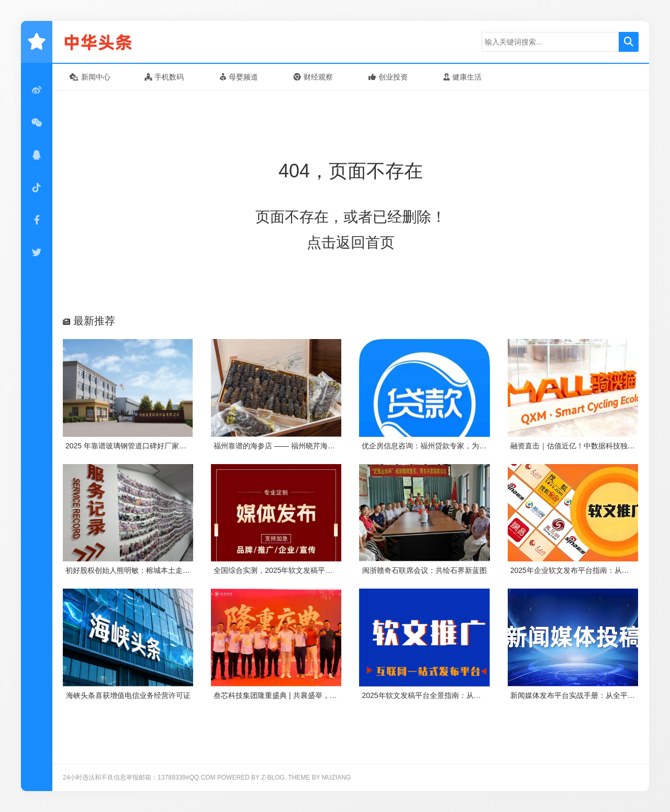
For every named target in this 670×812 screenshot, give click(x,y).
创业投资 (388, 77)
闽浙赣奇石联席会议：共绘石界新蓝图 (425, 570)
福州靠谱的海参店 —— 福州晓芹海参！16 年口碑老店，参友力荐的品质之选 (338, 446)
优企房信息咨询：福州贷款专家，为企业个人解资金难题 (453, 446)
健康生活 (462, 77)
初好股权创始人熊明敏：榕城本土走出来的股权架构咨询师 (161, 570)
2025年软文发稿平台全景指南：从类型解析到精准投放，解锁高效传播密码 (483, 695)
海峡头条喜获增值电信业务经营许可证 (128, 695)
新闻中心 (90, 77)
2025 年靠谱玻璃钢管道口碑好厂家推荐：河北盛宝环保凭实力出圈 (174, 446)
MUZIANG (336, 777)
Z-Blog (273, 777)
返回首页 (365, 243)
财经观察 (313, 77)
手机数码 (164, 77)
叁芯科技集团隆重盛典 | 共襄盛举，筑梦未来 (286, 695)
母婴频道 (239, 77)
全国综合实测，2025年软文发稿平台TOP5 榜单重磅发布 (305, 570)
